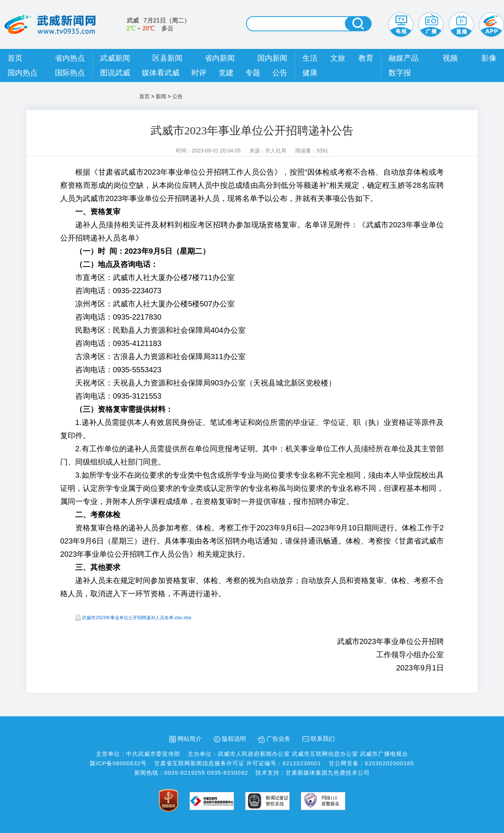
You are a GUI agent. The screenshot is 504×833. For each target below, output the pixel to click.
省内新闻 (220, 58)
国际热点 (70, 73)
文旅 (338, 58)
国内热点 (23, 73)
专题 (253, 73)
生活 (310, 58)
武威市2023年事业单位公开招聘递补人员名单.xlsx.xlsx (137, 618)
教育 (366, 58)
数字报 (400, 73)
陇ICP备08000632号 (118, 763)
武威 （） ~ (158, 24)
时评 (199, 73)
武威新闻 (115, 58)
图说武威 (115, 73)
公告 (280, 73)
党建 (226, 73)
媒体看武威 (161, 73)
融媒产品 (404, 58)
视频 (450, 58)
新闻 (161, 96)
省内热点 (70, 58)
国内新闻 (272, 58)
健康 (310, 73)
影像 (489, 58)
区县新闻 (167, 58)
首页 (15, 58)
